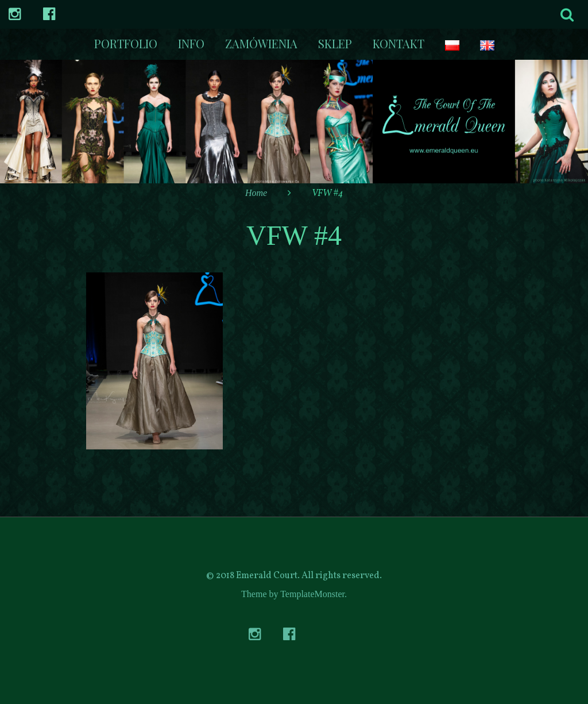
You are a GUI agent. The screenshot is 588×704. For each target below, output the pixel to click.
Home (256, 193)
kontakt (399, 43)
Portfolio (126, 43)
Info (191, 43)
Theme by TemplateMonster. (294, 594)
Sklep (335, 43)
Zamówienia (261, 43)
